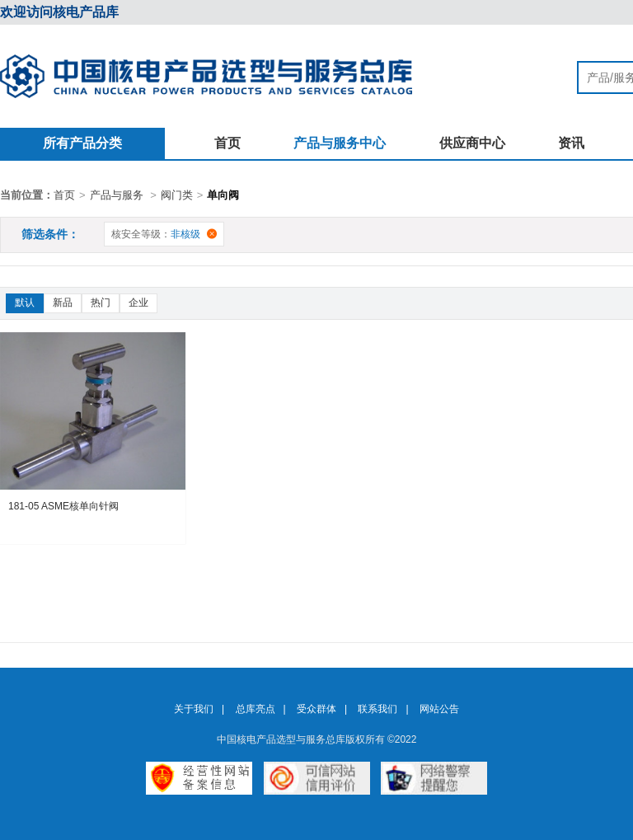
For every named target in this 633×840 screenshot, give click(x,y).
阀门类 (177, 195)
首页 (227, 143)
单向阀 (223, 195)
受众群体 (316, 709)
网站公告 (439, 709)
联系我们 (377, 709)
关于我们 (194, 709)
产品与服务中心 (340, 143)
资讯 (571, 143)
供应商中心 (472, 143)
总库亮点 (256, 709)
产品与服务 (117, 195)
